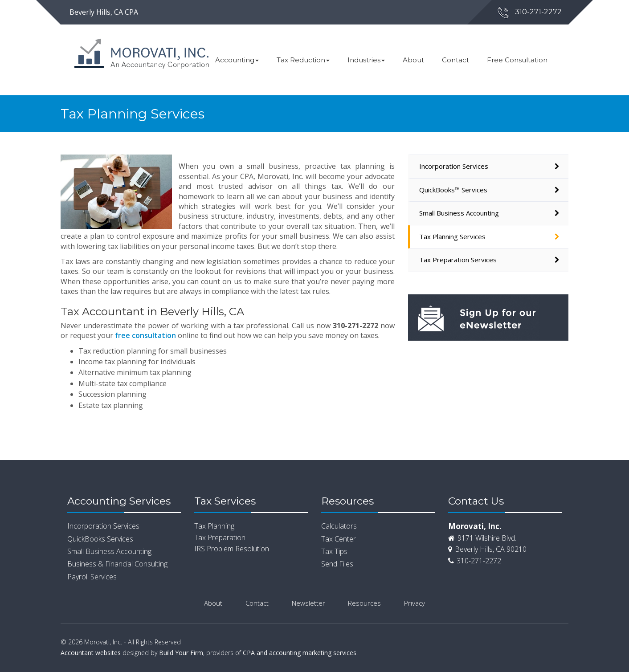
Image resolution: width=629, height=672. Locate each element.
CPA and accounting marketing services (300, 653)
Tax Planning (214, 526)
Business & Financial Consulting (117, 564)
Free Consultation (517, 60)
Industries (366, 60)
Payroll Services (92, 577)
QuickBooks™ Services (453, 190)
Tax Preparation (220, 538)
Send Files (337, 564)
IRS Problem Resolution (232, 549)
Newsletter (308, 603)
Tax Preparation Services (458, 260)
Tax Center (339, 539)
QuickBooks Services (100, 539)
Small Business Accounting (459, 213)
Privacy (415, 603)
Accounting (237, 60)
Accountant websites (91, 653)
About (413, 60)
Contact (455, 60)
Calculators (339, 526)
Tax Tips (334, 551)
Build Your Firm (181, 653)
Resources (364, 603)
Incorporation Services (454, 166)
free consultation (145, 335)
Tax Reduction (303, 60)
